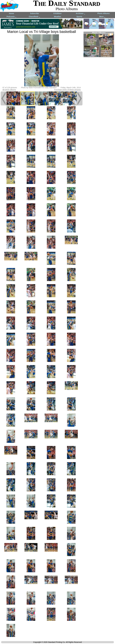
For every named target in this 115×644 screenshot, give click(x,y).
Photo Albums (103, 13)
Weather (58, 17)
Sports (79, 17)
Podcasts (11, 17)
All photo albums (9, 90)
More (102, 17)
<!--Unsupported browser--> (99, 44)
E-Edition (57, 13)
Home (12, 13)
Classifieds (34, 17)
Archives (80, 14)
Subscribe (34, 13)
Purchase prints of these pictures (67, 90)
